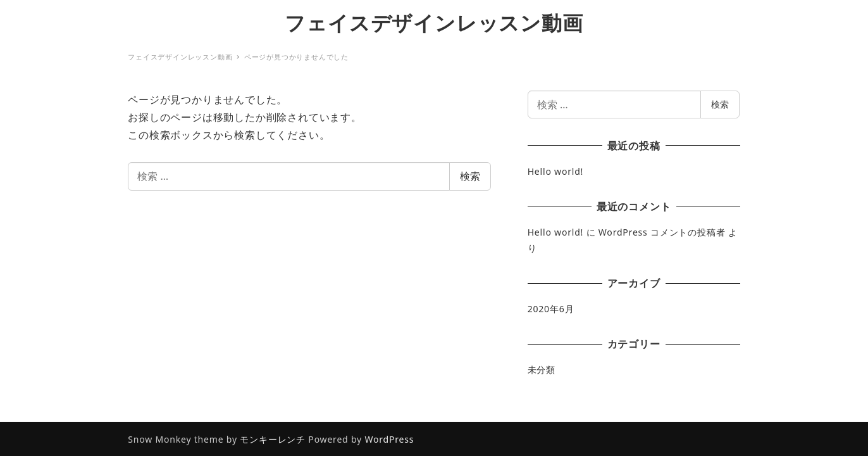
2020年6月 (551, 309)
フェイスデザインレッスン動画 (434, 22)
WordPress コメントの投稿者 (662, 232)
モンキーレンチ (273, 439)
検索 (470, 176)
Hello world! (555, 171)
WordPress (389, 439)
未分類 (542, 370)
